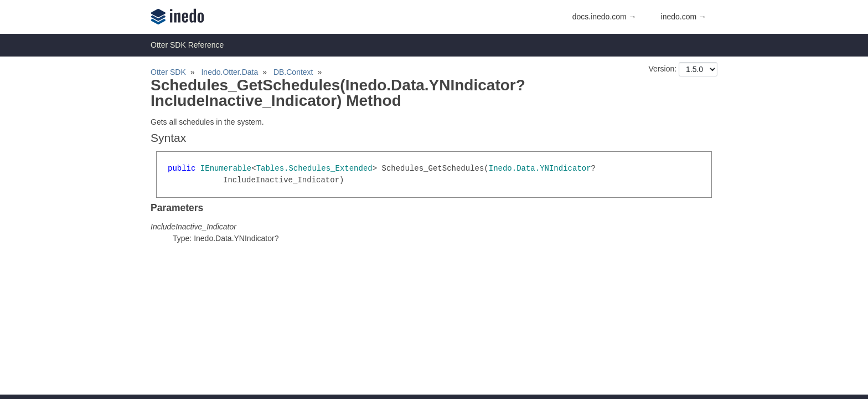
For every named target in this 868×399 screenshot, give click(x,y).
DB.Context (293, 72)
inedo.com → (684, 17)
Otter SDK (168, 72)
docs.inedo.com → (604, 17)
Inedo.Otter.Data (229, 72)
